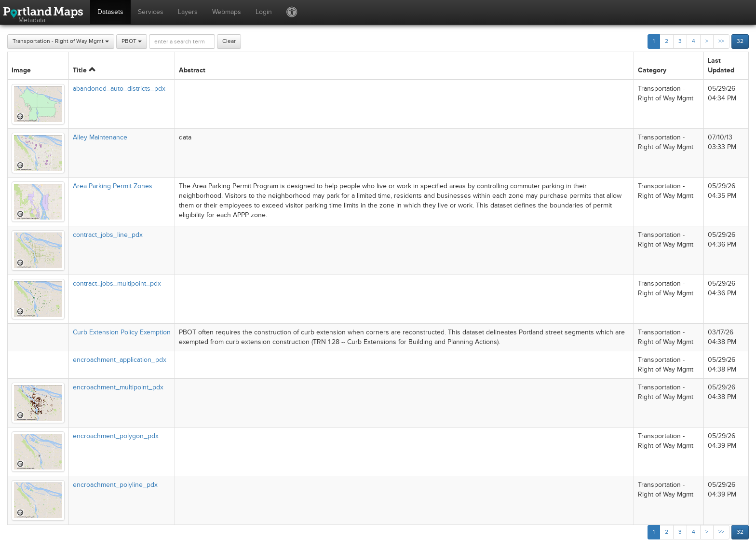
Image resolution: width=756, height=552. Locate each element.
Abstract (192, 70)
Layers (188, 12)
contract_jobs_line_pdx (108, 235)
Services (151, 12)
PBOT (132, 41)
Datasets (110, 12)
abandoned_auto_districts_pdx (119, 89)
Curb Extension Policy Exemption (122, 332)
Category (652, 70)
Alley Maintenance (100, 137)
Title (84, 70)
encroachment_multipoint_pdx (118, 387)
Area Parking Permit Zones (113, 186)
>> (721, 41)
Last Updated (721, 65)
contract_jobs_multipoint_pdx (117, 283)
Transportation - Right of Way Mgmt (61, 41)
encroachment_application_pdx (120, 360)
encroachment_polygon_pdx (116, 436)
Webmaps (227, 12)
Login (264, 12)
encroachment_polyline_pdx (115, 485)
